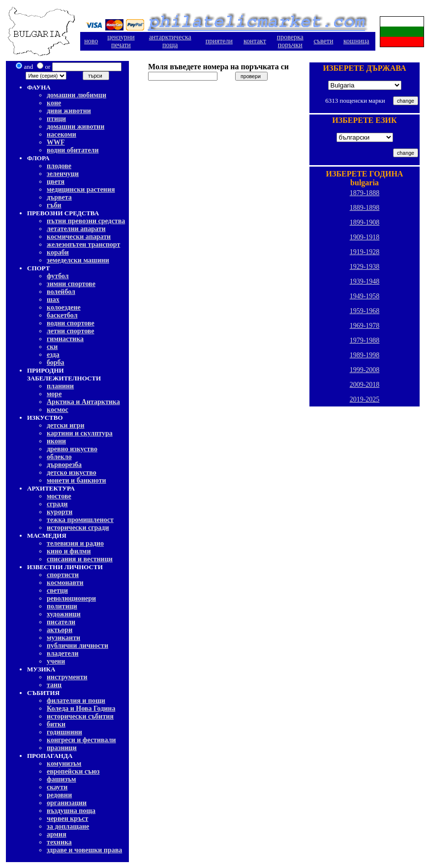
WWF (56, 142)
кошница (356, 41)
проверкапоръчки (290, 41)
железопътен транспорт (83, 245)
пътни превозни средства (86, 221)
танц (54, 685)
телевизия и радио (75, 543)
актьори (60, 630)
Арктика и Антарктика (83, 402)
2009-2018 (365, 385)
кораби (58, 252)
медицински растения (81, 189)
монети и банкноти (76, 480)
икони (56, 441)
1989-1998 (365, 355)
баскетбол (62, 315)
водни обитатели (73, 150)
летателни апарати (76, 229)
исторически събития (80, 716)
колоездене (64, 307)
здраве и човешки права (84, 850)
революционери (71, 598)
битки (56, 724)
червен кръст (67, 819)
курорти (60, 512)
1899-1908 (365, 222)
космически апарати (79, 237)
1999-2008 (365, 370)
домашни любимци (76, 95)
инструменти (67, 677)
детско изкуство (72, 473)
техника (59, 842)
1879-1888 (365, 193)
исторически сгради (78, 528)
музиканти (63, 638)
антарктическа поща (170, 41)
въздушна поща (71, 811)
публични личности (77, 646)
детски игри (65, 425)
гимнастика (65, 339)
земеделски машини (78, 260)
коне (54, 103)
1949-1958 (365, 296)
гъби (54, 205)
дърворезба (64, 465)
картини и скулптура (80, 433)
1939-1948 (365, 281)
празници (62, 748)
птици (56, 119)
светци (57, 591)
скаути (57, 787)
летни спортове (71, 331)
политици (62, 606)
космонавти (65, 583)
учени (56, 661)
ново (91, 41)
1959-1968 (365, 311)
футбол (58, 276)
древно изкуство (72, 449)
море (54, 394)
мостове (59, 496)
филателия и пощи (76, 701)
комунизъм (64, 764)
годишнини (64, 732)
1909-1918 (365, 237)
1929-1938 (365, 267)
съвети (324, 41)
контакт (255, 41)
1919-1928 (365, 252)
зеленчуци (63, 174)
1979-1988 (365, 340)
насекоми (61, 134)
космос (58, 410)
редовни (59, 795)
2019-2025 (365, 399)
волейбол (61, 292)
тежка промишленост (80, 520)
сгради (57, 504)
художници (64, 614)
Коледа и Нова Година (81, 709)
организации (67, 803)
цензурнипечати (121, 41)
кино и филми (69, 551)
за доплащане (68, 826)
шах (53, 300)
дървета (59, 197)
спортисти (63, 575)
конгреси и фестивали (81, 740)
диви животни (69, 111)
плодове (59, 166)
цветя (56, 182)
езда (53, 355)
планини (60, 386)
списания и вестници (80, 559)
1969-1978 (365, 326)
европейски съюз (73, 771)
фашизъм (61, 779)
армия (57, 834)
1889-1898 (365, 208)
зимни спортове (71, 284)
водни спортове (71, 323)
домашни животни (76, 127)
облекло (59, 457)
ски (52, 347)
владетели (63, 653)
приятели (219, 41)
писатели (61, 622)
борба (56, 362)
